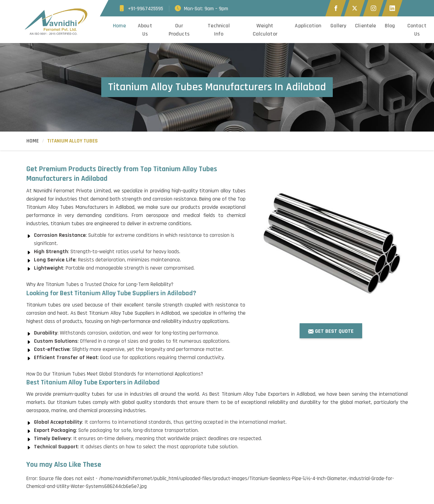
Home (119, 26)
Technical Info (219, 30)
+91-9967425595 (146, 9)
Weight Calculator (265, 30)
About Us (145, 30)
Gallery (338, 26)
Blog (390, 26)
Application (308, 26)
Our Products (179, 30)
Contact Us (417, 30)
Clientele (365, 26)
